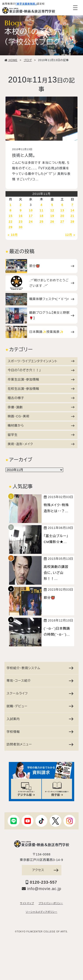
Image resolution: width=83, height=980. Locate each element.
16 (21, 216)
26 (52, 222)
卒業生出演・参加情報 (41, 379)
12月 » (70, 235)
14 (72, 210)
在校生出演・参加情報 (41, 389)
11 (42, 210)
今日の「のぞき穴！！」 (41, 370)
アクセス (45, 870)
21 (72, 216)
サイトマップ (27, 903)
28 (72, 222)
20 (62, 216)
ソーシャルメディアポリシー (42, 912)
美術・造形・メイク (41, 444)
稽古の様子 (41, 398)
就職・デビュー (40, 706)
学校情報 (40, 732)
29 (11, 227)
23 (21, 222)
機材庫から (41, 426)
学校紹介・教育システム (40, 668)
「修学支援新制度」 (26, 4)
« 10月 (13, 235)
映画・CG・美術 (41, 416)
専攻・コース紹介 (40, 681)
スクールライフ (40, 693)
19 (52, 216)
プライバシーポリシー (51, 903)
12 (52, 210)
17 (31, 216)
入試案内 (40, 719)
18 (42, 216)
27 (62, 222)
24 (31, 222)
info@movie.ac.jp (41, 889)
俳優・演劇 (41, 407)
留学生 (41, 435)
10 (31, 210)
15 (11, 216)
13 (62, 210)
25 (42, 222)
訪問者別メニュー (40, 744)
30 (21, 227)
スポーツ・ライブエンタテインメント (41, 361)
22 (11, 222)
